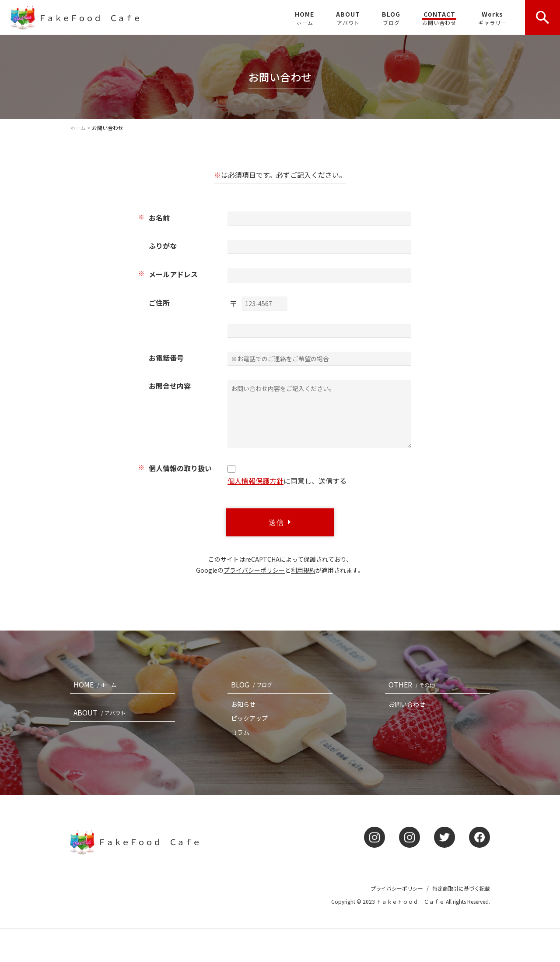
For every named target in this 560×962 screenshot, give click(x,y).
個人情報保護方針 (255, 481)
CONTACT (439, 18)
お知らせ (243, 704)
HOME (304, 18)
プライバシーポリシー (254, 570)
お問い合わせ (407, 704)
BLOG (391, 18)
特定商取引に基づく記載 (461, 888)
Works (492, 18)
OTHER (413, 684)
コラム (240, 732)
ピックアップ (249, 718)
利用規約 (303, 570)
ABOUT (348, 18)
